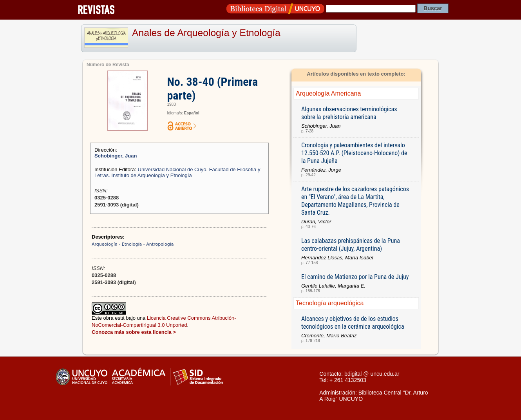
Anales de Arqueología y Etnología (206, 33)
